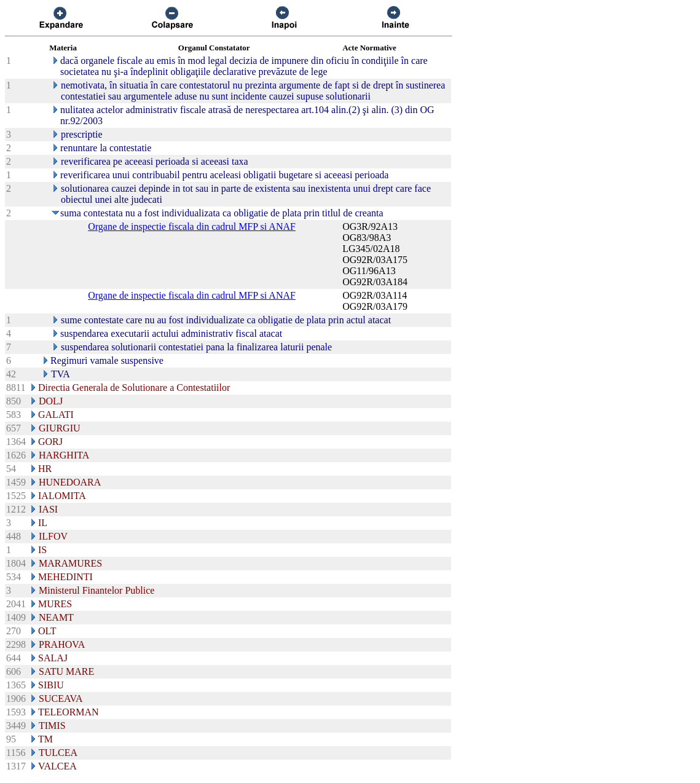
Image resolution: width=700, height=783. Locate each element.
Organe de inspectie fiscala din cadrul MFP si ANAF (192, 226)
